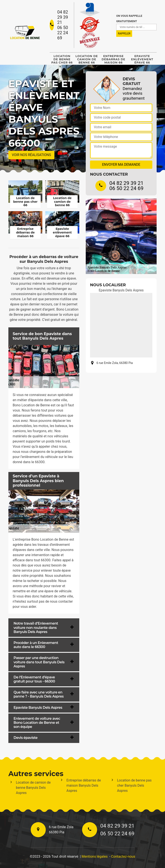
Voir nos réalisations (31, 155)
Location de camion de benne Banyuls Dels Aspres (33, 788)
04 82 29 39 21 (63, 17)
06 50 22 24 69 (63, 33)
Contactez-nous (123, 856)
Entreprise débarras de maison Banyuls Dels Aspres (84, 785)
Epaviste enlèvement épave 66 (142, 59)
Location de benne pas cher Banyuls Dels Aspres (134, 785)
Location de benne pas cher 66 (62, 59)
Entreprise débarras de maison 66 (113, 59)
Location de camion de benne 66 (87, 59)
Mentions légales (95, 856)
